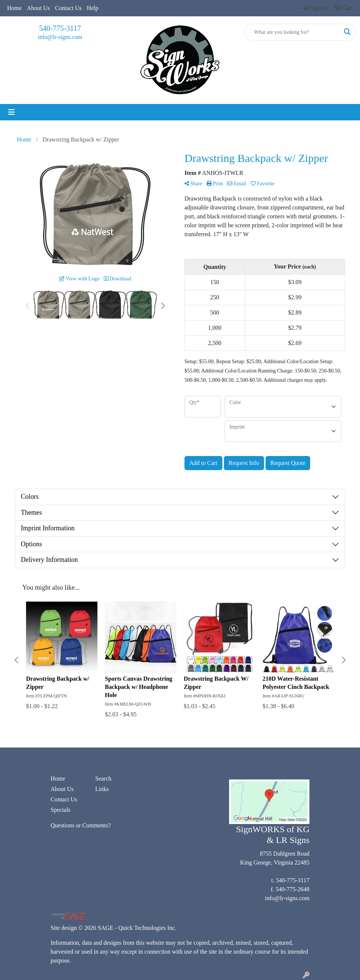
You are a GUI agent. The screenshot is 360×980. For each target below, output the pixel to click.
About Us (38, 8)
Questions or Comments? (81, 825)
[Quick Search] (292, 32)
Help (92, 8)
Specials (60, 810)
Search (103, 779)
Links (102, 789)
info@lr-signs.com (60, 37)
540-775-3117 (60, 28)
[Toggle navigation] (12, 112)
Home (14, 8)
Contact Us (68, 8)
